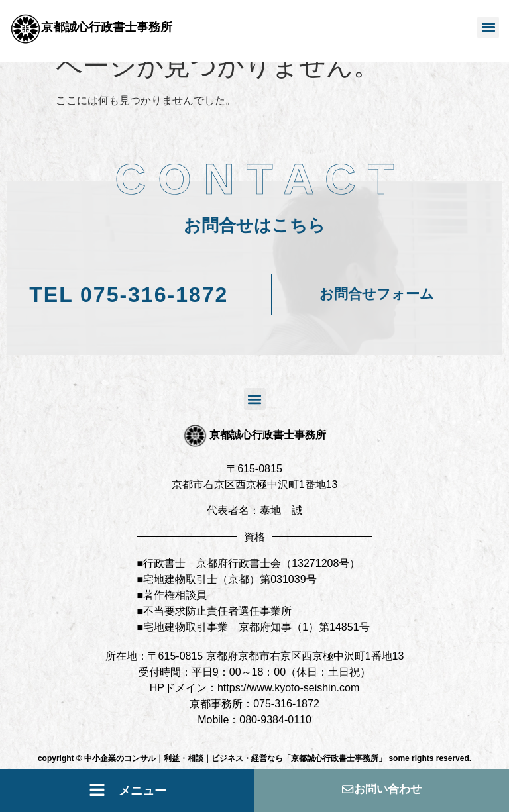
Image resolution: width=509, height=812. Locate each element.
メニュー (142, 791)
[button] (488, 27)
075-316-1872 (129, 295)
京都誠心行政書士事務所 (107, 27)
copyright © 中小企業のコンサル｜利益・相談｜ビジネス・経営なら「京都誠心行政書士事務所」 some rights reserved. (254, 758)
